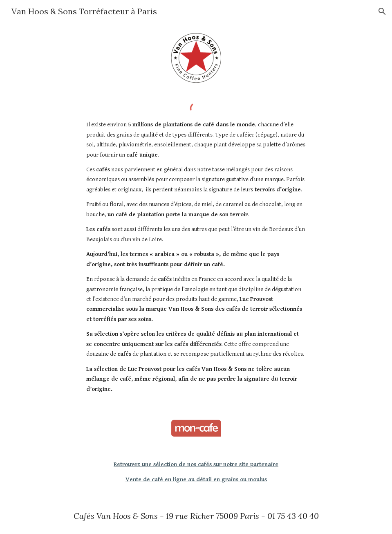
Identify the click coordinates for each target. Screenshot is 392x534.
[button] (382, 11)
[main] (196, 257)
